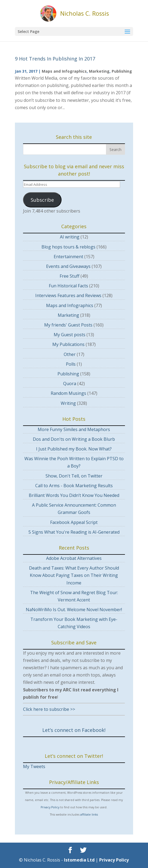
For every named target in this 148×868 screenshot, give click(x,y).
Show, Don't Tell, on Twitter (74, 476)
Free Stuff (70, 276)
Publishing (122, 71)
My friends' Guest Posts (68, 325)
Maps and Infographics (64, 71)
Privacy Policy (50, 807)
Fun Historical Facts (68, 286)
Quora (70, 383)
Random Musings (68, 393)
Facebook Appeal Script (74, 522)
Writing (68, 403)
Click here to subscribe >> (49, 709)
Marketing (99, 71)
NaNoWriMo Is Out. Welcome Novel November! (74, 610)
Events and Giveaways (68, 266)
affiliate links (89, 815)
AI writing (70, 237)
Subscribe (42, 200)
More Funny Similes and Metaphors (74, 429)
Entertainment (68, 257)
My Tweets (34, 766)
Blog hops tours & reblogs (68, 247)
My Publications (68, 344)
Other (70, 354)
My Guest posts (70, 335)
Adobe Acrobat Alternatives (74, 558)
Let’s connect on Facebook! (74, 730)
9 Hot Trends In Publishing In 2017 (55, 59)
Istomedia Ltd (79, 860)
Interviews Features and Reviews (68, 295)
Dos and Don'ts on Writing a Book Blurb (74, 439)
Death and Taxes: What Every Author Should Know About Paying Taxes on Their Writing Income (74, 575)
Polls (71, 364)
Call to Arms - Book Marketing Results (74, 486)
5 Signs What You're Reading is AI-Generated (74, 532)
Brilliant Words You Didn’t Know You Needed (74, 495)
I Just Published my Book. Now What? (74, 449)
